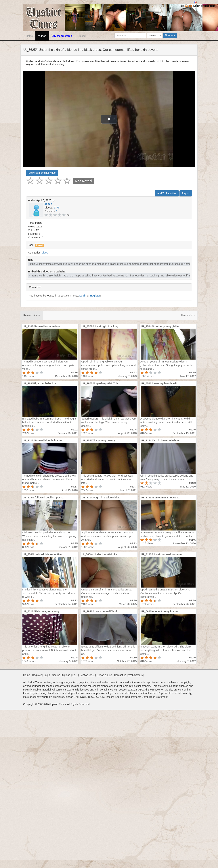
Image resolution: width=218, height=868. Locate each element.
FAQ (75, 675)
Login (197, 6)
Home (29, 36)
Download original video (42, 173)
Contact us (120, 675)
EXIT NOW (80, 697)
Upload (82, 36)
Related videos (32, 315)
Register (209, 6)
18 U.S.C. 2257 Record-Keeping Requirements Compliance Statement (128, 697)
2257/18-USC (136, 690)
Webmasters (135, 675)
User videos (188, 315)
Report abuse (104, 675)
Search (170, 36)
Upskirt (39, 245)
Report (186, 193)
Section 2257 (87, 675)
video (45, 253)
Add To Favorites (167, 193)
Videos (42, 36)
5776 (57, 208)
